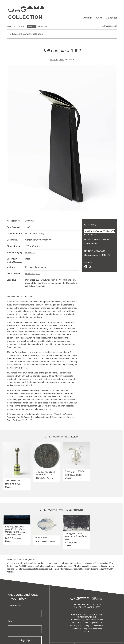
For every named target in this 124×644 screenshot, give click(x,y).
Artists (99, 18)
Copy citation (90, 234)
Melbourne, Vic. (33, 274)
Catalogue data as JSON (96, 255)
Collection (25, 17)
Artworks (88, 18)
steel (27, 259)
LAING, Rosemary (13, 538)
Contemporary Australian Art (38, 240)
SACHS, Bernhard (72, 543)
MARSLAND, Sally (13, 484)
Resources (43, 26)
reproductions (44, 569)
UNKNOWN (40, 478)
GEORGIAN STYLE (73, 475)
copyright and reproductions (86, 569)
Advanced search (110, 26)
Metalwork (30, 252)
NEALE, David (41, 541)
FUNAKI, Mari (57, 59)
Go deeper (111, 18)
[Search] (62, 34)
